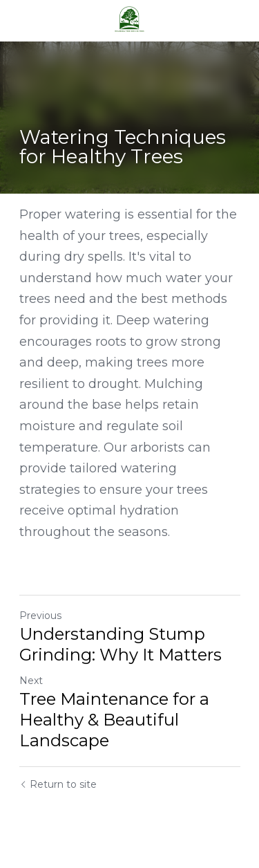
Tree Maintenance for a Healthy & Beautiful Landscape (114, 720)
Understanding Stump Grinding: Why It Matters (121, 644)
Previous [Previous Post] (40, 616)
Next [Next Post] (31, 681)
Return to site (58, 784)
